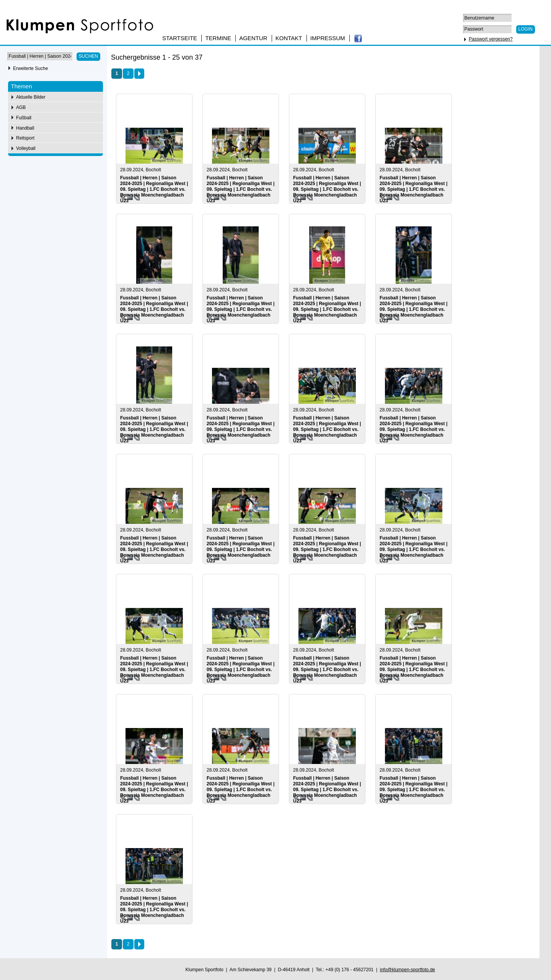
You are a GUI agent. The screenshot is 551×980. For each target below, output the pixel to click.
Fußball (24, 118)
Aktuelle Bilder (31, 97)
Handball (25, 128)
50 (495, 59)
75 (506, 59)
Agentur (253, 38)
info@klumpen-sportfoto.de (408, 970)
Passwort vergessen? (491, 39)
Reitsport (25, 138)
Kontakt (289, 38)
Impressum (328, 38)
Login (526, 29)
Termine (218, 38)
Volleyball (26, 148)
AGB (21, 107)
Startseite (180, 38)
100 (518, 59)
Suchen (89, 56)
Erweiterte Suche (30, 68)
